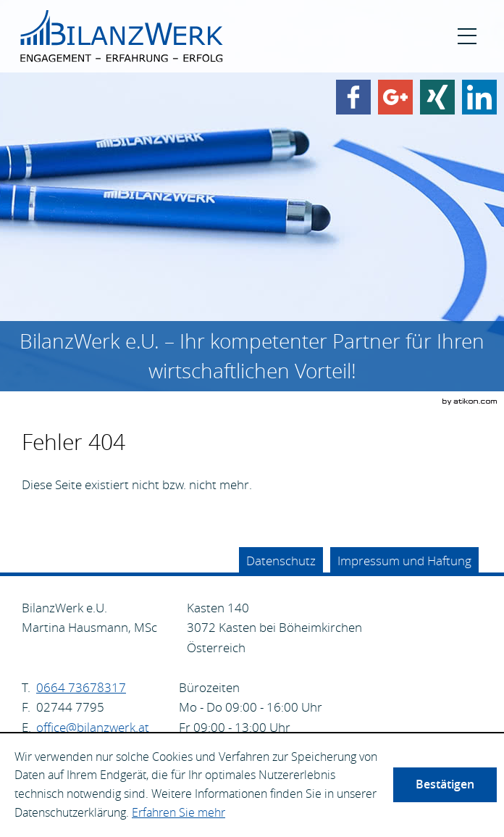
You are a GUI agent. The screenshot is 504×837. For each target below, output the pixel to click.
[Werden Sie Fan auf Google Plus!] (395, 97)
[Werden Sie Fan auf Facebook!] (353, 97)
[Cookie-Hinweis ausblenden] (445, 785)
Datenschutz (281, 561)
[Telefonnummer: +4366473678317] (81, 688)
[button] (467, 36)
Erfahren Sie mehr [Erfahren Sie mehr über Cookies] (178, 812)
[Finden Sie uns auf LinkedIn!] (479, 97)
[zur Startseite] (122, 36)
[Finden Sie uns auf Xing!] (437, 97)
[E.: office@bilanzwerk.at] (93, 727)
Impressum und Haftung (404, 561)
